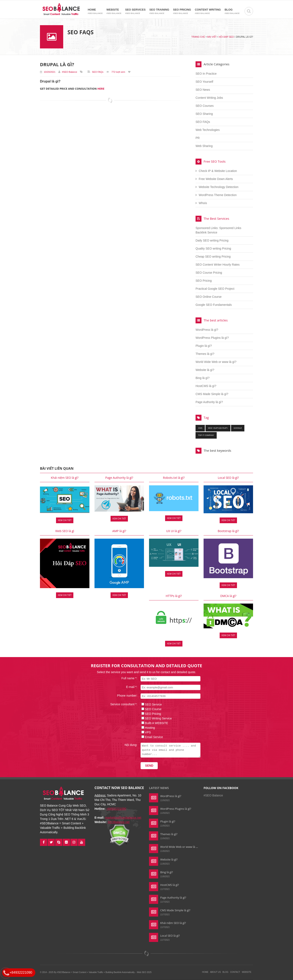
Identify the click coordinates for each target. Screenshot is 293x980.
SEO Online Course (209, 297)
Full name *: (127, 678)
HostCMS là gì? (206, 386)
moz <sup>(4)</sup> (218, 428)
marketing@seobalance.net (123, 818)
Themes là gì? (205, 354)
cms (200, 428)
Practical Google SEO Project (215, 289)
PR (198, 138)
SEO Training (159, 11)
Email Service (151, 737)
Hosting (147, 728)
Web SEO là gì (65, 531)
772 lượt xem (118, 72)
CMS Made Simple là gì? (212, 394)
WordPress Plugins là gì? (212, 338)
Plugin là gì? (204, 346)
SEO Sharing (204, 114)
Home (95, 11)
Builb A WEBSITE (154, 723)
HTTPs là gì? (174, 596)
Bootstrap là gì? (228, 531)
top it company (206, 435)
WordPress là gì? (207, 330)
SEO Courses (205, 106)
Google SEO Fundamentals (214, 305)
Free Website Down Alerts (216, 179)
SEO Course (151, 709)
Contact (235, 972)
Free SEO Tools (215, 161)
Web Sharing (204, 146)
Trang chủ (198, 37)
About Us (216, 972)
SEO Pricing (182, 11)
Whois (203, 203)
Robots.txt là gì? (174, 478)
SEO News (203, 90)
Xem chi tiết (65, 520)
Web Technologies (208, 130)
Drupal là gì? (57, 64)
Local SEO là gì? (228, 478)
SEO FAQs (98, 72)
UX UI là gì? (174, 531)
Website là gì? (205, 370)
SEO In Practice (206, 74)
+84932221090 (116, 809)
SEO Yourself (204, 82)
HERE (101, 89)
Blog (232, 11)
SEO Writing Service (156, 718)
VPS (145, 732)
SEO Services (135, 11)
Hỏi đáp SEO (226, 37)
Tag (206, 417)
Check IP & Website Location (218, 171)
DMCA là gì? (228, 596)
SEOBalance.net (119, 822)
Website (114, 11)
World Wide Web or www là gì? (216, 362)
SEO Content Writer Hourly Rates (218, 265)
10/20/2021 (48, 72)
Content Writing (208, 11)
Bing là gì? (203, 378)
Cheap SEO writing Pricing (213, 257)
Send (147, 766)
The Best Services (216, 218)
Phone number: (125, 696)
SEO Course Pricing (209, 273)
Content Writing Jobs (209, 98)
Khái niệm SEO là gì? (65, 478)
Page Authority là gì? (209, 402)
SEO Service (151, 704)
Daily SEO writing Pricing (212, 240)
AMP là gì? (119, 531)
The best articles (216, 320)
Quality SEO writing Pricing (213, 248)
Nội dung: (128, 745)
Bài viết (212, 37)
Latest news (159, 788)
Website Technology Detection (219, 187)
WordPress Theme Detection (218, 195)
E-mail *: (129, 687)
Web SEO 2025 (144, 972)
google (238, 428)
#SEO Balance (70, 72)
